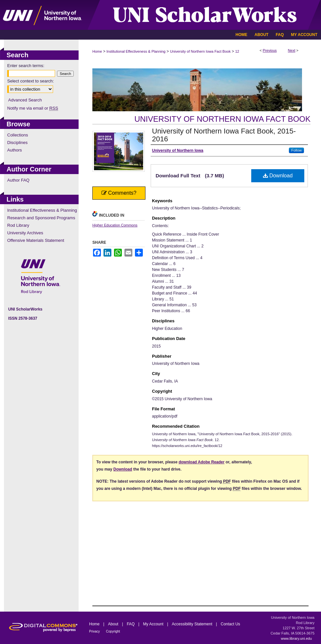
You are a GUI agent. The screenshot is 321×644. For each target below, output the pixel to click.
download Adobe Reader (201, 462)
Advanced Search (25, 100)
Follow (296, 150)
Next (292, 50)
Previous (270, 50)
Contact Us (230, 624)
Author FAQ (18, 180)
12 (237, 51)
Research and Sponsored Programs (41, 218)
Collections (18, 135)
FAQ (131, 624)
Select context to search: (30, 81)
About (114, 624)
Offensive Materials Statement (36, 240)
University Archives (25, 233)
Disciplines (17, 143)
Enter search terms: (26, 66)
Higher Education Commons (115, 225)
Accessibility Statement (193, 624)
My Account (154, 624)
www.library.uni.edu (296, 638)
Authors (15, 150)
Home (97, 51)
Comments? (119, 193)
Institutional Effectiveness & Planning (136, 51)
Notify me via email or (33, 108)
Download (278, 176)
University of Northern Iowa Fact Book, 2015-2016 (224, 135)
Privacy (95, 631)
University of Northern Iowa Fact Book (200, 51)
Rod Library (18, 225)
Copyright (113, 631)
